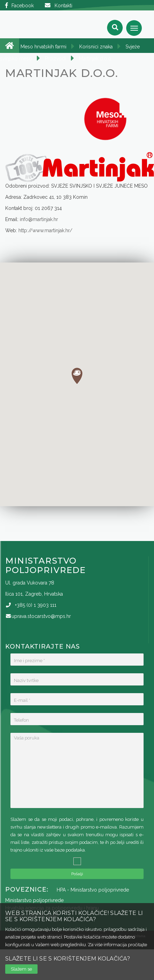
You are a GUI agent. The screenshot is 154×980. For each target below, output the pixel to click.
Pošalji (77, 874)
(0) (36, 605)
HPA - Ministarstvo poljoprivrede (93, 890)
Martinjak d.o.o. (96, 58)
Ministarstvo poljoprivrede (34, 900)
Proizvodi (55, 58)
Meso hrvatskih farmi (43, 47)
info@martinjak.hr (39, 219)
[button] (77, 376)
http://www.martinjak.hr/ (45, 230)
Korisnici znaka (96, 47)
